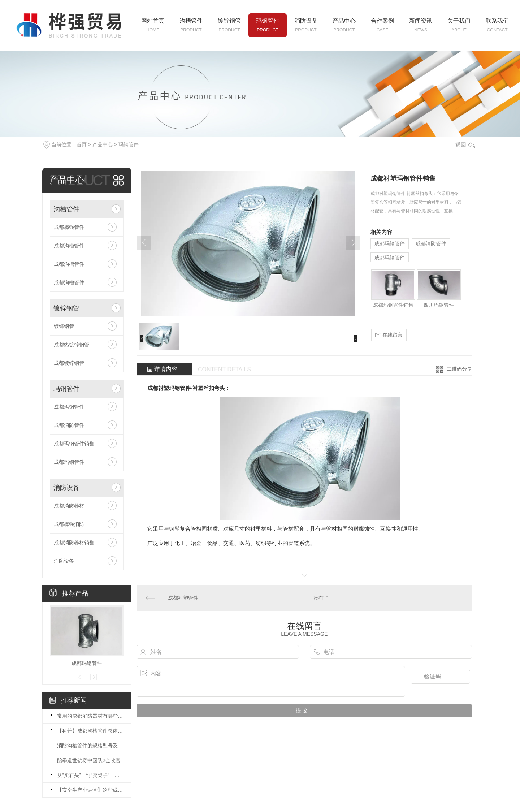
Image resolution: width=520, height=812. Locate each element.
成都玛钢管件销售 (74, 444)
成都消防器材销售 (74, 543)
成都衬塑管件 (183, 598)
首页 (82, 144)
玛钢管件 (129, 144)
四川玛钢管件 (439, 305)
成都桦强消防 (69, 524)
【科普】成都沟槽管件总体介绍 (90, 731)
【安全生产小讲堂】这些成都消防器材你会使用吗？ (90, 790)
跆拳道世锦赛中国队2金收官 (89, 760)
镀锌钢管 (66, 308)
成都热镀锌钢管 (71, 345)
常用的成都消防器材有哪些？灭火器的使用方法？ (90, 716)
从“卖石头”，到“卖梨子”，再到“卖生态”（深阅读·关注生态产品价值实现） (90, 775)
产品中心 (103, 144)
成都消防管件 (69, 425)
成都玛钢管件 (69, 407)
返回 (465, 145)
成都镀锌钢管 (69, 363)
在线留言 (389, 335)
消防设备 (66, 488)
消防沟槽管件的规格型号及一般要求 (90, 746)
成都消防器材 (69, 506)
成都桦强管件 (69, 227)
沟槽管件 (66, 209)
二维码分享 (459, 369)
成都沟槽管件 (69, 246)
